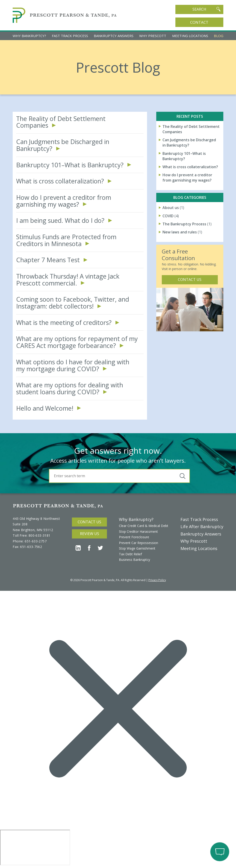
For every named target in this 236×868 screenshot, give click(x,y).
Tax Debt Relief (130, 554)
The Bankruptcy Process (184, 224)
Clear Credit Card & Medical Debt (144, 526)
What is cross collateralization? (60, 181)
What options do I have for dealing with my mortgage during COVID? (73, 365)
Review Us (90, 534)
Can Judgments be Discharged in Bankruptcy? (63, 145)
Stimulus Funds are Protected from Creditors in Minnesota (66, 240)
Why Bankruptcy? (29, 36)
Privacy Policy (157, 580)
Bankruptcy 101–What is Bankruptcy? (70, 165)
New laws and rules (180, 232)
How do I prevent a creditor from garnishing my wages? (64, 201)
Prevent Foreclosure (134, 537)
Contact (199, 22)
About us (171, 208)
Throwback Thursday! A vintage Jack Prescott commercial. (68, 280)
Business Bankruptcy (134, 560)
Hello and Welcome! (45, 408)
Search (206, 9)
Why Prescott (153, 36)
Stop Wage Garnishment (137, 548)
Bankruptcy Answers (114, 36)
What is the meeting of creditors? (64, 323)
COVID (168, 216)
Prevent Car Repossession (139, 543)
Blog (219, 36)
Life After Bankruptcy (202, 527)
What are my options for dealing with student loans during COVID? (70, 388)
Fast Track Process (70, 36)
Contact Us (190, 280)
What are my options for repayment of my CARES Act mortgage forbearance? (77, 342)
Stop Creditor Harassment (138, 531)
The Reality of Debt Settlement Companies (61, 122)
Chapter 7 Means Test (48, 260)
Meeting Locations (190, 36)
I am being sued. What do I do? (60, 221)
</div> (35, 847)
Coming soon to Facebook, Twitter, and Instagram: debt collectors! (73, 303)
